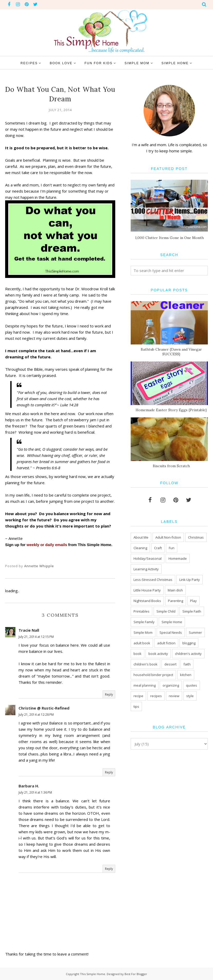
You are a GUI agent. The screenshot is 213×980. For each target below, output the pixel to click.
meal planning (145, 685)
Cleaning (140, 548)
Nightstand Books (147, 601)
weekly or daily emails (47, 545)
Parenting (176, 601)
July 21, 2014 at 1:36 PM (35, 792)
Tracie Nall (29, 630)
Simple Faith (192, 611)
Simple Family (144, 622)
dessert (170, 664)
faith (187, 664)
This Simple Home (93, 974)
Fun (172, 548)
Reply (109, 694)
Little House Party (147, 590)
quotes (192, 685)
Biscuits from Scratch (171, 466)
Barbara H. (29, 786)
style (190, 696)
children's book (145, 664)
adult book (142, 643)
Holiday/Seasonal (148, 558)
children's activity (188, 654)
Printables (141, 611)
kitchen (186, 675)
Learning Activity (146, 569)
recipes (156, 696)
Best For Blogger (136, 974)
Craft (158, 548)
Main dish (175, 590)
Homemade (178, 558)
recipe (138, 696)
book (137, 654)
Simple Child (166, 611)
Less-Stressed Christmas (153, 580)
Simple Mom (143, 632)
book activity (158, 654)
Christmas (196, 537)
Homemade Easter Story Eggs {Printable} (171, 410)
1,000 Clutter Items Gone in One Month (169, 238)
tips (136, 706)
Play (193, 601)
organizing (171, 685)
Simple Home (172, 622)
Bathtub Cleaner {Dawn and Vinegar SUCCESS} (171, 352)
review (174, 696)
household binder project (153, 675)
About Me (141, 537)
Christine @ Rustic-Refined (44, 708)
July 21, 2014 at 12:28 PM (36, 715)
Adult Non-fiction (168, 537)
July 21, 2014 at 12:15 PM (36, 637)
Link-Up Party (190, 580)
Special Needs (171, 632)
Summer (195, 632)
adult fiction (166, 643)
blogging (189, 643)
